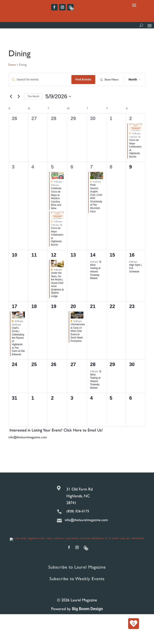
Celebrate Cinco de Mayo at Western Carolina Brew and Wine (56, 211)
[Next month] (19, 109)
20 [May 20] (73, 319)
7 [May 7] (91, 180)
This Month (33, 109)
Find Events (84, 79)
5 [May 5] (52, 180)
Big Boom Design (87, 622)
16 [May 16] (132, 268)
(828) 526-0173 (78, 524)
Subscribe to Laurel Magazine (77, 580)
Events (12, 65)
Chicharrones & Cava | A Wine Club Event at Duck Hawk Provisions (78, 346)
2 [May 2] (130, 132)
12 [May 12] (54, 268)
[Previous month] (11, 109)
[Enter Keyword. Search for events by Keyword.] (40, 80)
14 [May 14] (93, 268)
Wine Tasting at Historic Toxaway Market (95, 285)
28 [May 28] (93, 378)
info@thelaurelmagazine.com (28, 450)
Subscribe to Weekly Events (77, 592)
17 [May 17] (15, 319)
